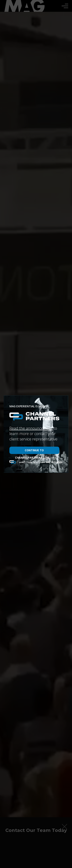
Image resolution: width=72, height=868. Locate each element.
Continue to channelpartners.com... (34, 451)
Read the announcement (31, 428)
